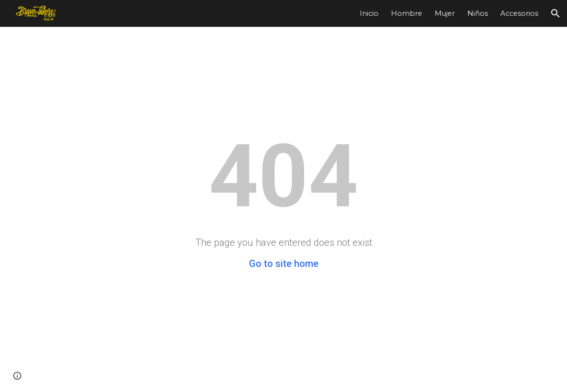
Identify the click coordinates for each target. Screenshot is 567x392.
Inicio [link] (369, 13)
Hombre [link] (407, 13)
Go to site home (284, 264)
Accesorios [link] (519, 13)
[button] (555, 13)
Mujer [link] (445, 13)
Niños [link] (478, 13)
